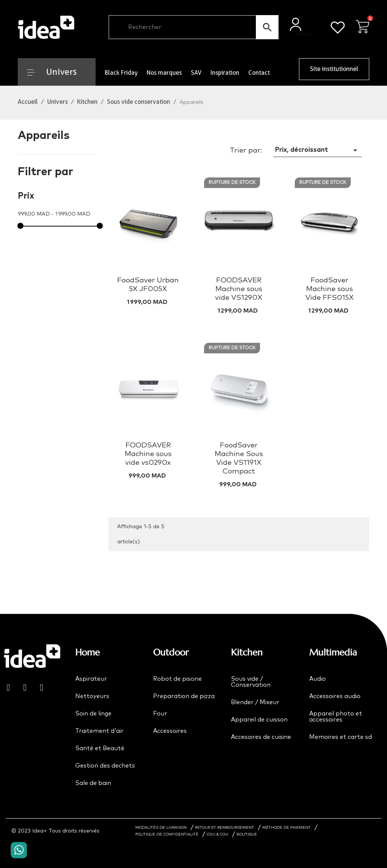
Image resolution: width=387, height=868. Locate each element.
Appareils (44, 136)
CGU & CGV (217, 834)
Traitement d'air (99, 731)
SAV (196, 73)
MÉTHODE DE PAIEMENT (286, 828)
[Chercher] (193, 27)
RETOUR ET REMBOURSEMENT (224, 828)
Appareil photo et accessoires (336, 717)
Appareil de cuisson (259, 720)
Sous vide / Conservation (251, 682)
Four (160, 714)
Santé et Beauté (100, 748)
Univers (52, 72)
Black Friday (121, 73)
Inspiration (225, 73)
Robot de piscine (177, 679)
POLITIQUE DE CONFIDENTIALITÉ (167, 834)
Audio (317, 679)
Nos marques (164, 73)
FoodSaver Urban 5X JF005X (148, 285)
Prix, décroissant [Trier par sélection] (317, 150)
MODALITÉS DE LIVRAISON (161, 828)
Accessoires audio (335, 696)
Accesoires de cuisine (261, 737)
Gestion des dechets (105, 766)
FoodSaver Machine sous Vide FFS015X (330, 289)
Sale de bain (93, 783)
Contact (259, 73)
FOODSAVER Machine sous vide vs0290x (148, 454)
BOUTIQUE (247, 834)
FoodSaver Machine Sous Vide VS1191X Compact (239, 458)
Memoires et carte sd (341, 737)
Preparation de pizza (184, 696)
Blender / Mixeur (255, 702)
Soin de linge (93, 714)
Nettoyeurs (92, 696)
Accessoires (170, 731)
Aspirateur (91, 679)
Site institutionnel (334, 69)
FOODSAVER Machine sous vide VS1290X (239, 289)
